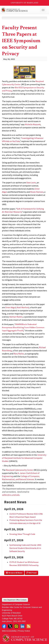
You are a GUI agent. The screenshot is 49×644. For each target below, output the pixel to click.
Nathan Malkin (16, 317)
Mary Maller (19, 354)
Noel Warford (23, 307)
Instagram (16, 626)
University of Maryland (24, 3)
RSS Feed (31, 573)
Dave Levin (31, 183)
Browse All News (14, 573)
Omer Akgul (11, 307)
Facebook (4, 626)
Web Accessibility (9, 631)
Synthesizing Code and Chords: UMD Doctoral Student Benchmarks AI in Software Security (25, 548)
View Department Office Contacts (15, 600)
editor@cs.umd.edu (11, 495)
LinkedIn (22, 626)
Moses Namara (37, 192)
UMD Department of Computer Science (20, 10)
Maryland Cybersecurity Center (20, 470)
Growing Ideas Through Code (22, 534)
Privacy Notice (24, 631)
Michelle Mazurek (33, 124)
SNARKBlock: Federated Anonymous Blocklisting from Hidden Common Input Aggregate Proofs (23, 327)
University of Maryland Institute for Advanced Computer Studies (24, 458)
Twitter (10, 626)
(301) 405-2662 (19, 621)
